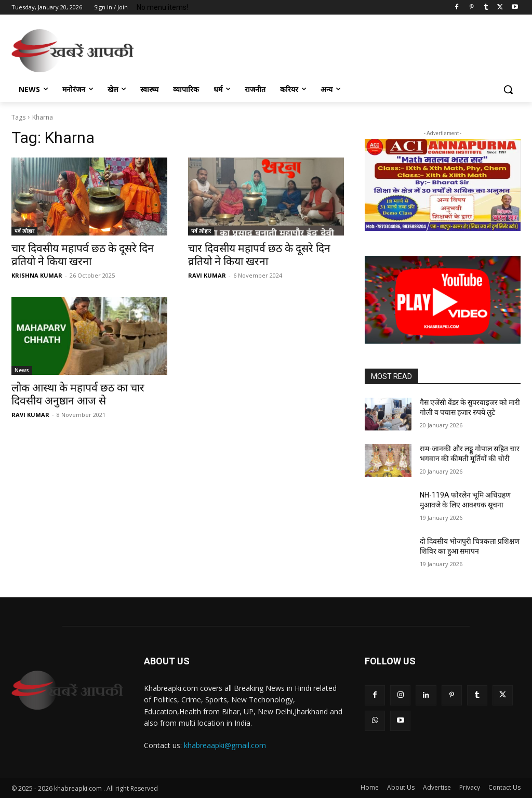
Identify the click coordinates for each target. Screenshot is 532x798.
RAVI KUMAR (207, 275)
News (22, 370)
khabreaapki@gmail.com (225, 745)
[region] (443, 185)
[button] (508, 89)
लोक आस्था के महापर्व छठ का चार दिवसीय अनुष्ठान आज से (78, 394)
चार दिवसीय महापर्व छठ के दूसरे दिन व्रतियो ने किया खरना (83, 255)
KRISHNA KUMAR (37, 275)
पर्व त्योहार (24, 231)
